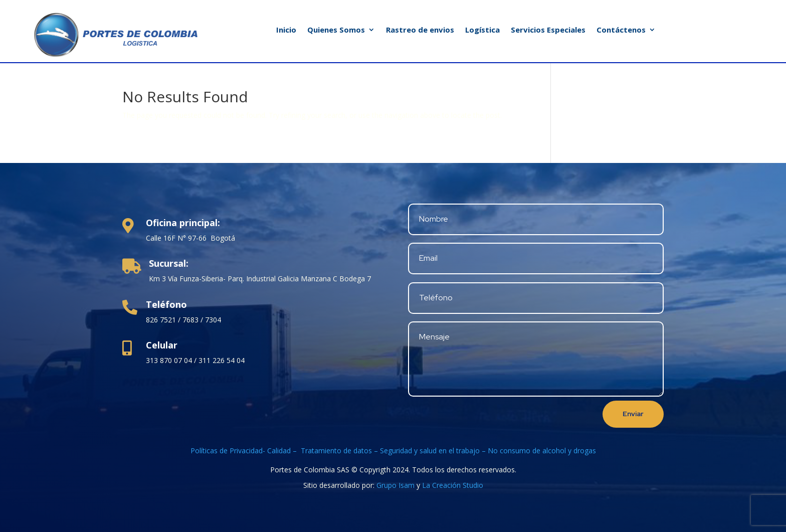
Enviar (633, 414)
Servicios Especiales (548, 30)
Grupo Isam (396, 485)
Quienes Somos (336, 30)
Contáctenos (621, 30)
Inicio (286, 30)
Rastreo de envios (420, 30)
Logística (482, 30)
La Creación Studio (453, 485)
